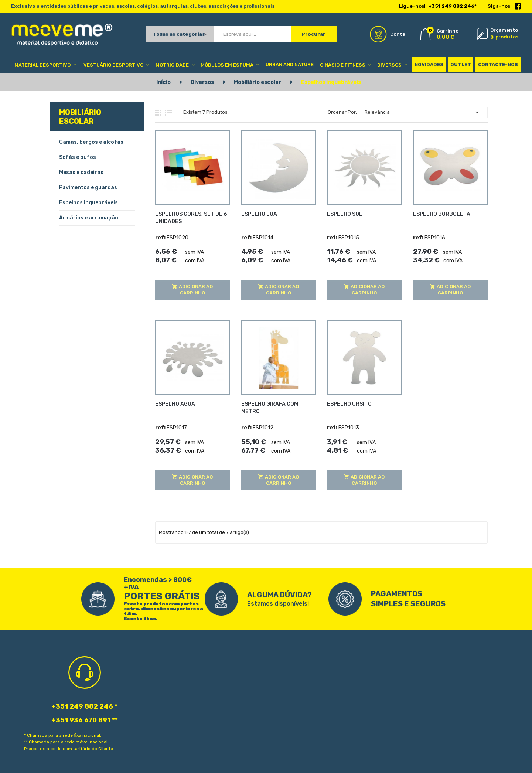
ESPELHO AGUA (175, 404)
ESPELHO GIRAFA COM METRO (270, 408)
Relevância (423, 112)
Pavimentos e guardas (88, 188)
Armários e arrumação (89, 218)
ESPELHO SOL (345, 214)
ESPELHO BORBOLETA (442, 214)
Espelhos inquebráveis (88, 203)
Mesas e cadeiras (81, 172)
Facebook (518, 7)
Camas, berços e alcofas (91, 142)
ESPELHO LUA (259, 214)
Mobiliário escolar (80, 117)
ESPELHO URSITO (349, 404)
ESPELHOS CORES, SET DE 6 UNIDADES (191, 217)
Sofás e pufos (78, 157)
